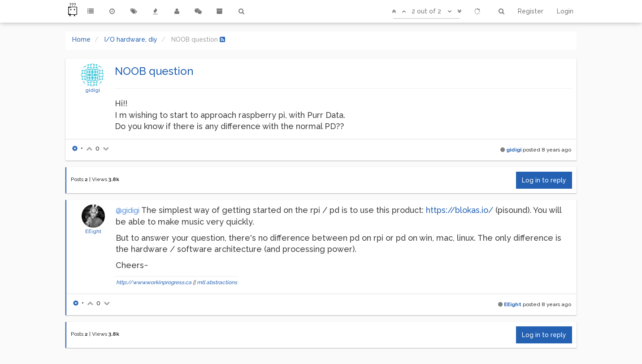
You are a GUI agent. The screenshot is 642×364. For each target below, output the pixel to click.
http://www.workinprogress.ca (154, 282)
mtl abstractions (217, 282)
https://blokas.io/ (460, 210)
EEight (93, 231)
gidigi (93, 90)
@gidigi (128, 210)
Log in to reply (544, 180)
